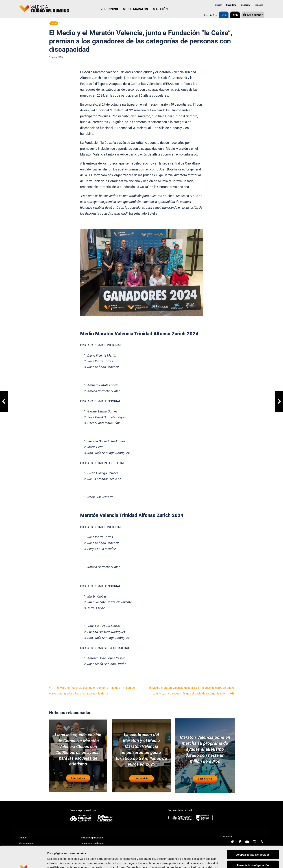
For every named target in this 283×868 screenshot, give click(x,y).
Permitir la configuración (253, 843)
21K (224, 15)
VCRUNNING (109, 9)
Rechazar (253, 853)
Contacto (245, 5)
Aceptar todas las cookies (253, 832)
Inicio (54, 23)
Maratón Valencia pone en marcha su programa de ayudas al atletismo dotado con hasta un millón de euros (205, 750)
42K (235, 15)
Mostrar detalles (194, 861)
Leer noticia (78, 779)
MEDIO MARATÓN (135, 9)
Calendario (231, 5)
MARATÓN (160, 9)
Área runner (253, 15)
